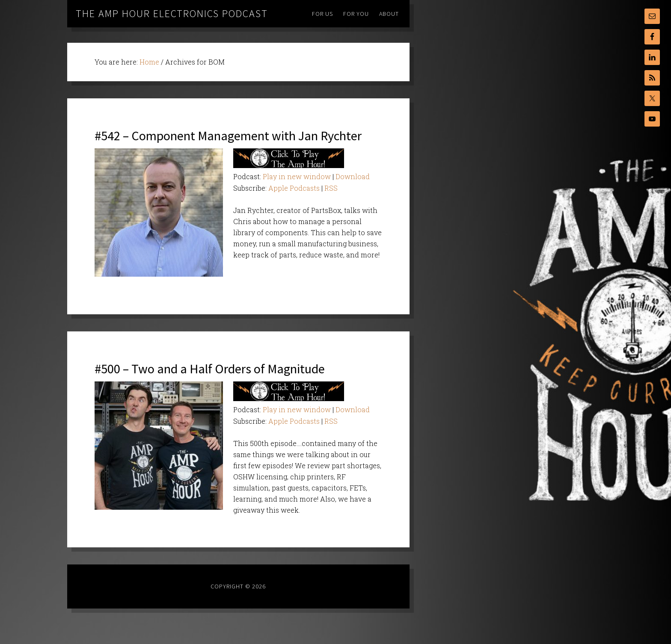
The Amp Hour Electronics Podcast (172, 13)
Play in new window (297, 195)
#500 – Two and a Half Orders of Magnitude (232, 386)
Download (353, 195)
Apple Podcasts (294, 206)
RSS (331, 206)
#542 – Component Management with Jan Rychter (229, 144)
